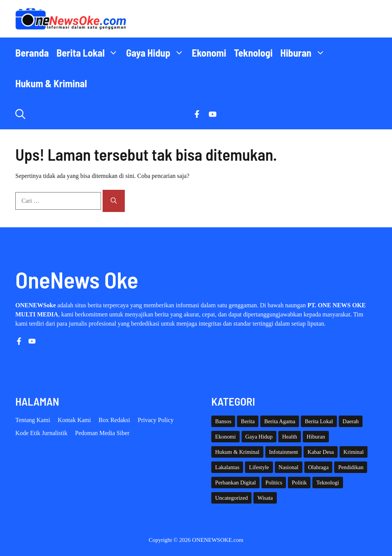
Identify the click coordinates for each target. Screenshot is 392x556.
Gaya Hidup (157, 53)
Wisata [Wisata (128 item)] (265, 498)
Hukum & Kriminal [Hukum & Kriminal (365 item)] (237, 452)
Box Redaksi (114, 420)
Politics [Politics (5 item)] (274, 483)
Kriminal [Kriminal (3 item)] (354, 452)
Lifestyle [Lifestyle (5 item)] (259, 467)
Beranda (32, 53)
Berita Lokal (89, 53)
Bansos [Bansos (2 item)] (223, 421)
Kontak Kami (74, 420)
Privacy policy (156, 420)
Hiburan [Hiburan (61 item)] (316, 437)
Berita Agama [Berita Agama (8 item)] (280, 421)
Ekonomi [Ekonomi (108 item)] (225, 437)
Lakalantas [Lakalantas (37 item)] (227, 467)
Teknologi (253, 53)
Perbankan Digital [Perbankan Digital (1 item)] (235, 483)
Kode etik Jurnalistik (41, 433)
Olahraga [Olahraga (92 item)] (318, 467)
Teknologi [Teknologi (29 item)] (327, 483)
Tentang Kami (33, 420)
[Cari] (114, 201)
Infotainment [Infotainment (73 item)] (284, 452)
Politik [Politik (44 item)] (299, 483)
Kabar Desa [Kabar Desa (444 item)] (321, 452)
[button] (20, 114)
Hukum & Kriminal (51, 83)
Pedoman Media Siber (102, 433)
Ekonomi (209, 53)
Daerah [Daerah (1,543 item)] (351, 421)
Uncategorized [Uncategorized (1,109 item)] (231, 498)
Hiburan (305, 53)
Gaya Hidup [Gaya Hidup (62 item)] (259, 437)
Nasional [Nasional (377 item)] (289, 467)
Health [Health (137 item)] (290, 437)
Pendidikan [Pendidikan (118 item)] (351, 467)
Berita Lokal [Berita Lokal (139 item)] (319, 421)
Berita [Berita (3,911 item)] (248, 421)
